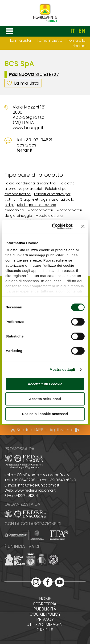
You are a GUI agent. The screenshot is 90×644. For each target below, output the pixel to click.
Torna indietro (50, 40)
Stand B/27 (34, 75)
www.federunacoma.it (35, 490)
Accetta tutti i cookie (45, 384)
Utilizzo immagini (45, 625)
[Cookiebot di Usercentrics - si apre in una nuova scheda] (54, 226)
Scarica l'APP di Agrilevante (45, 430)
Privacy (45, 619)
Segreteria (45, 604)
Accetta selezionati (45, 399)
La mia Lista (20, 40)
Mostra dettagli (62, 369)
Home (45, 599)
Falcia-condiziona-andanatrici (30, 183)
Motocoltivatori (40, 210)
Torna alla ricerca (76, 43)
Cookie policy (45, 614)
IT (73, 31)
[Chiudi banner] (83, 226)
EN (82, 31)
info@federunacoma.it (38, 485)
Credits (45, 630)
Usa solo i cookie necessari (45, 414)
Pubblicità (45, 609)
